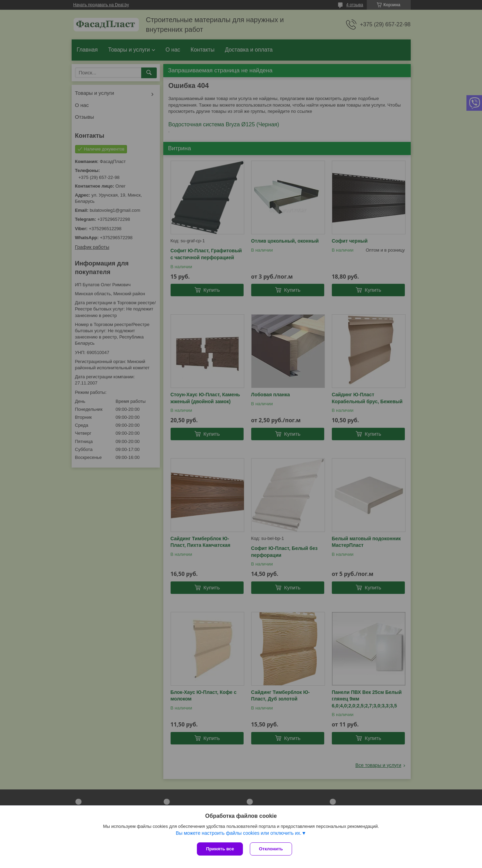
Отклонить (271, 849)
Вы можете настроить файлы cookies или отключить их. (239, 833)
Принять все (220, 849)
